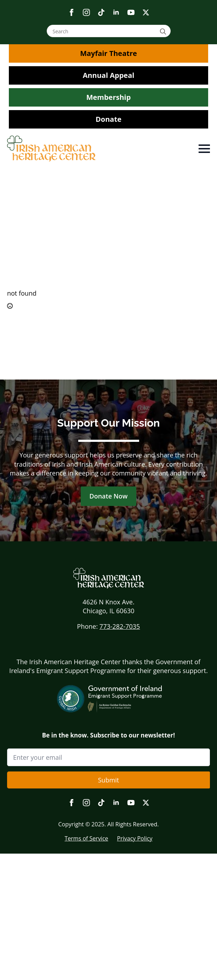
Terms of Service (86, 838)
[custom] (101, 12)
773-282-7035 (120, 626)
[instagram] (86, 12)
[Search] (164, 31)
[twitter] (146, 12)
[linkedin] (116, 12)
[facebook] (72, 12)
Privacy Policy (135, 838)
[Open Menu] (204, 149)
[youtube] (131, 12)
